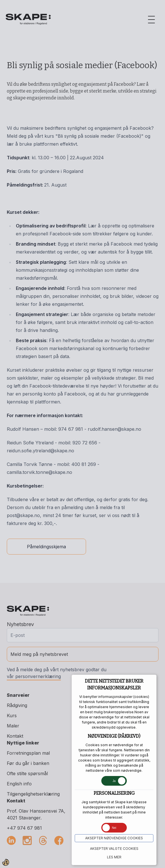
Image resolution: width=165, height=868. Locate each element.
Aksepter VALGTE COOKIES (114, 849)
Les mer (114, 857)
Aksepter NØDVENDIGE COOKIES (114, 838)
